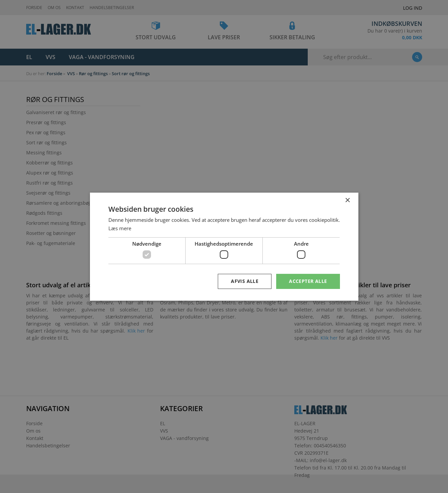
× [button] (347, 200)
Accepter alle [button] (308, 281)
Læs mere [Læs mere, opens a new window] (120, 228)
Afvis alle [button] (245, 281)
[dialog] (224, 246)
